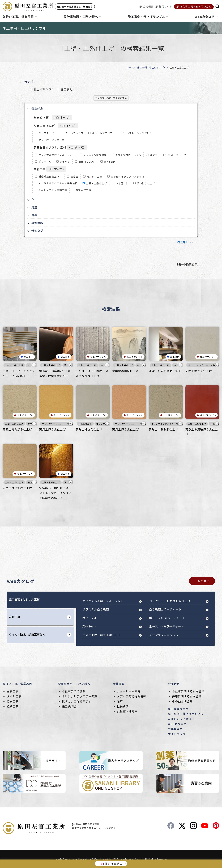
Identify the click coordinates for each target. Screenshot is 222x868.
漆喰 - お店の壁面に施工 (165, 371)
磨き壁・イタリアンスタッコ (128, 176)
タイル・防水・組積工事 (53, 190)
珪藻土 (74, 176)
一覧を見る (202, 581)
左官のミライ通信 (180, 719)
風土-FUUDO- (87, 162)
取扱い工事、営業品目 (17, 684)
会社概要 (119, 684)
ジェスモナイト (48, 133)
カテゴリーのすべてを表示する (111, 98)
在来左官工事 (83, 190)
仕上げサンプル (44, 89)
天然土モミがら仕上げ (17, 429)
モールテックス (74, 133)
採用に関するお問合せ (187, 696)
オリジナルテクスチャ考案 (80, 696)
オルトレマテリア (102, 133)
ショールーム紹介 (129, 691)
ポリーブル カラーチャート (167, 618)
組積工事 (13, 706)
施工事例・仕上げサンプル (152, 67)
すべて (64, 117)
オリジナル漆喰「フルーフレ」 (57, 155)
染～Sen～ (110, 162)
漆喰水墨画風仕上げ (125, 371)
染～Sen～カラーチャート (167, 626)
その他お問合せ (182, 701)
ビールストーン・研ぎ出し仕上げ (141, 133)
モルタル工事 (95, 176)
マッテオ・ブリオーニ (52, 140)
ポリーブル (45, 162)
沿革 (120, 701)
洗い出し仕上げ (146, 183)
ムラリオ (65, 162)
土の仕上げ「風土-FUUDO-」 (102, 635)
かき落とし (122, 183)
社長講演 (123, 706)
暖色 (30, 424)
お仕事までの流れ (74, 691)
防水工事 (13, 701)
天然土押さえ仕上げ (199, 371)
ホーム (130, 67)
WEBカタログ (177, 724)
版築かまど (175, 729)
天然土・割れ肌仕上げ (164, 429)
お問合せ (174, 684)
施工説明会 (69, 706)
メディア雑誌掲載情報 (132, 696)
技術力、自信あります (77, 701)
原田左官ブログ (178, 709)
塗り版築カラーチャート (165, 609)
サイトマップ (177, 734)
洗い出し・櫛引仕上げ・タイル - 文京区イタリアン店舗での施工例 (55, 493)
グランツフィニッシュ (164, 635)
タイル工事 (14, 696)
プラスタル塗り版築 (95, 155)
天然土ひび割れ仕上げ (17, 488)
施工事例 (66, 89)
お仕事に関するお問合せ (188, 691)
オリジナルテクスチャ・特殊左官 (58, 183)
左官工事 (13, 691)
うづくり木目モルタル (128, 155)
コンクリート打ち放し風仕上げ (168, 155)
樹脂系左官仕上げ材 (50, 176)
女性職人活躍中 (127, 711)
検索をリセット (187, 242)
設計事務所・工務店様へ (74, 684)
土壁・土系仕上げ (96, 183)
